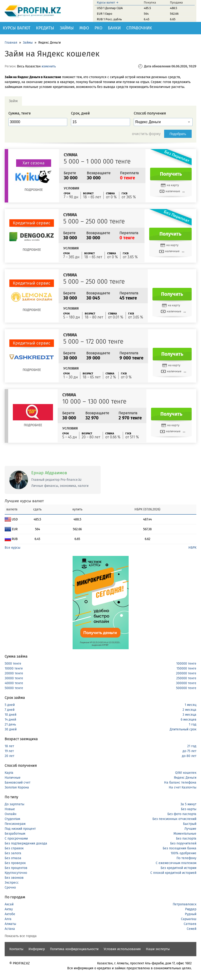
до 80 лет (189, 756)
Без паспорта (186, 839)
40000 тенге (14, 683)
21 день (10, 724)
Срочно (10, 888)
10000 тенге (14, 668)
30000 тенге (14, 678)
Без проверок (15, 863)
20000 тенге (14, 673)
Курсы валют (17, 28)
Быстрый (190, 824)
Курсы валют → (108, 2)
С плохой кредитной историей (173, 873)
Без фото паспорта (182, 814)
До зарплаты (14, 804)
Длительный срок (183, 729)
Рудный (191, 914)
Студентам (12, 819)
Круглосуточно (16, 873)
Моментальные (185, 834)
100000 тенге (186, 664)
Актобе (10, 914)
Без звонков (14, 878)
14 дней (10, 720)
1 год (193, 724)
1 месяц (190, 705)
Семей (192, 929)
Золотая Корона (17, 787)
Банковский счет (18, 783)
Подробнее (34, 190)
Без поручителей (183, 843)
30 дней (11, 729)
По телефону (186, 858)
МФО (84, 28)
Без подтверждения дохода (26, 843)
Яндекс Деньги (185, 778)
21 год (192, 746)
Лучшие (190, 829)
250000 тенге (186, 678)
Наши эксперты (158, 949)
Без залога (13, 853)
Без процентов (16, 868)
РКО (98, 28)
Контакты (16, 949)
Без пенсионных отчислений (174, 819)
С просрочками (16, 839)
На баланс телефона (180, 783)
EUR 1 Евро (105, 14)
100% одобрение (183, 853)
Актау (9, 909)
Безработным (15, 834)
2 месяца (189, 710)
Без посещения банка (180, 848)
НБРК (192, 548)
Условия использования (122, 949)
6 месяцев (189, 720)
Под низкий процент (20, 829)
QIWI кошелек (186, 773)
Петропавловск (185, 904)
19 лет (9, 751)
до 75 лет (189, 751)
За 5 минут (188, 804)
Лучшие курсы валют (24, 501)
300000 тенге (186, 683)
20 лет (9, 756)
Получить (171, 174)
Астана (10, 929)
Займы (67, 28)
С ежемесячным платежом (176, 863)
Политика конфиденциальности (74, 949)
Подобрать (178, 134)
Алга (8, 919)
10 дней (11, 715)
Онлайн (11, 814)
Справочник (139, 28)
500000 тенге (186, 688)
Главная (11, 43)
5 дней (10, 705)
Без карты (189, 809)
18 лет (9, 746)
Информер (37, 949)
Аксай (9, 904)
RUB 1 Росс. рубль (109, 19)
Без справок (14, 848)
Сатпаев (190, 924)
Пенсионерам (15, 824)
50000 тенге (14, 688)
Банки (114, 28)
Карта (9, 773)
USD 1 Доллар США (110, 8)
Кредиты (45, 28)
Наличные (13, 778)
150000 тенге (186, 668)
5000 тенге (13, 664)
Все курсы (12, 548)
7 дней (10, 710)
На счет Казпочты (183, 787)
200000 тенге (186, 673)
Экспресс (12, 883)
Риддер (191, 909)
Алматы (10, 924)
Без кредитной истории (178, 868)
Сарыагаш (189, 919)
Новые (10, 809)
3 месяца (189, 715)
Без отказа (13, 858)
